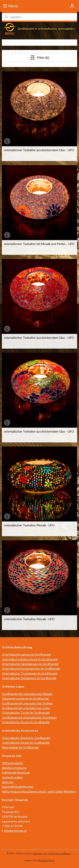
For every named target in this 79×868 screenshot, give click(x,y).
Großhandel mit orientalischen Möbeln (27, 694)
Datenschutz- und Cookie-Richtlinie (52, 791)
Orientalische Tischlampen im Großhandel (30, 673)
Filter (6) (40, 58)
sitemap (37, 853)
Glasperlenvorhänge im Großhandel (25, 698)
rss (45, 853)
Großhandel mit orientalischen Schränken (29, 717)
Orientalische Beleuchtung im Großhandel (30, 659)
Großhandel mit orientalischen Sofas (26, 708)
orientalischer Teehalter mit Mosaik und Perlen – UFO (39, 244)
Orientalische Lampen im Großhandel (26, 654)
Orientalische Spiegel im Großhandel (26, 738)
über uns (8, 782)
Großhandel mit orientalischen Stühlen (27, 703)
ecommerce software (59, 853)
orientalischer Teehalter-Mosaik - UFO (29, 525)
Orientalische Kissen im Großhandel (26, 722)
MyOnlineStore (46, 860)
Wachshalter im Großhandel (20, 747)
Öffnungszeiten (12, 763)
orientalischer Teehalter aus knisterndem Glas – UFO (39, 150)
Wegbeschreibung (14, 768)
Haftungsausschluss (15, 791)
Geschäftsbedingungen (18, 787)
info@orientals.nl (15, 831)
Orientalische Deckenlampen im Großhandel (31, 668)
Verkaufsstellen (12, 777)
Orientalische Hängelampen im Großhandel (30, 664)
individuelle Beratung (16, 772)
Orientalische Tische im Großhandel (26, 713)
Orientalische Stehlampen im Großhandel (29, 678)
